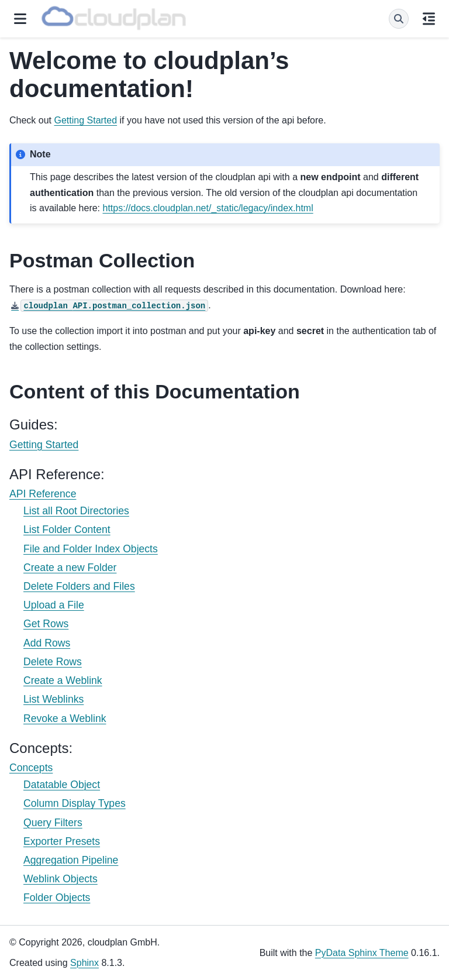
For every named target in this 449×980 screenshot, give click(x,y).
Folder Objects (57, 898)
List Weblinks (53, 699)
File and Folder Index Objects (91, 549)
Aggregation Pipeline (71, 860)
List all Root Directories (76, 511)
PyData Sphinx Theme (362, 953)
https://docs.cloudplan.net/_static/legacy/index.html (208, 208)
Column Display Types (75, 803)
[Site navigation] (20, 19)
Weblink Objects (61, 879)
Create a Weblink (63, 680)
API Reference (43, 494)
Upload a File (54, 605)
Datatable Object (62, 785)
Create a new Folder (70, 568)
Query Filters (53, 823)
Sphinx (84, 963)
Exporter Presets (62, 841)
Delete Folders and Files (79, 586)
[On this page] (429, 19)
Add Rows (47, 643)
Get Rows (46, 624)
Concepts (31, 768)
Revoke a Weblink (65, 718)
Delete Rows (53, 662)
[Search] (399, 19)
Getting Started (44, 445)
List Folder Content (67, 529)
